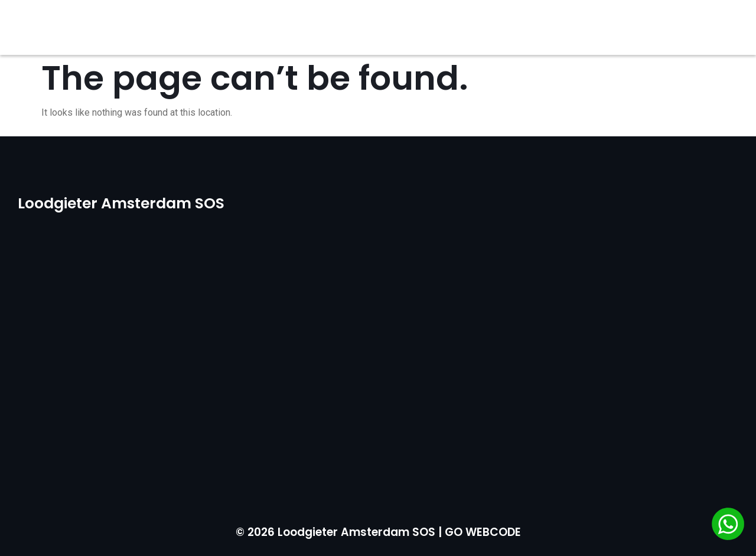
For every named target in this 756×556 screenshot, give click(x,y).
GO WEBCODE (483, 532)
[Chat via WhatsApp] (728, 526)
